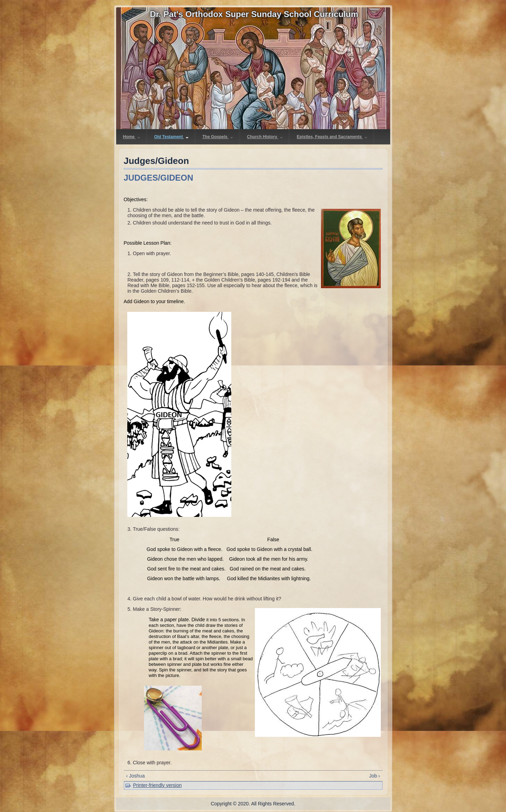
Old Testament (171, 137)
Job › (374, 776)
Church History (265, 137)
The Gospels (218, 137)
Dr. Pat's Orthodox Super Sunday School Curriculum (254, 14)
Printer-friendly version (158, 785)
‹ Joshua (136, 776)
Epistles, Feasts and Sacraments (332, 137)
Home (132, 137)
